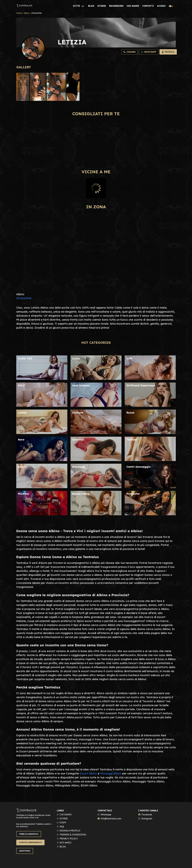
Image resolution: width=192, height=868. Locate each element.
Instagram (147, 819)
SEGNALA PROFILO (70, 831)
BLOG (63, 847)
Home (19, 13)
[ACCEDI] (161, 6)
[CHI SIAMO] (133, 6)
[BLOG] (91, 6)
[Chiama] (130, 52)
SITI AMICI (65, 843)
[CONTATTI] (148, 6)
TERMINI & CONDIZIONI (73, 835)
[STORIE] (102, 6)
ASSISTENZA (25, 851)
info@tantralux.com (111, 819)
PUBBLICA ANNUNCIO (29, 834)
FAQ (62, 827)
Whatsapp (106, 815)
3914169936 (24, 298)
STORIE (64, 819)
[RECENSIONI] (116, 6)
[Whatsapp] (149, 52)
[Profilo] (168, 52)
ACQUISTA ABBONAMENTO (30, 842)
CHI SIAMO (66, 815)
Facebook (147, 815)
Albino (27, 13)
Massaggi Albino (111, 773)
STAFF (63, 823)
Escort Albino (88, 773)
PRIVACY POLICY (69, 839)
